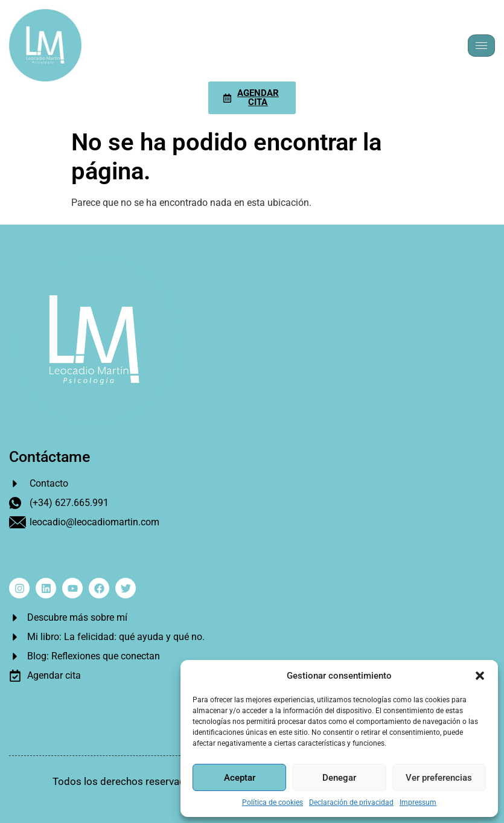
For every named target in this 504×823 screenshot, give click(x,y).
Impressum (418, 802)
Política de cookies (273, 802)
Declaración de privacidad (351, 802)
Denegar (339, 778)
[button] (480, 676)
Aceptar (240, 778)
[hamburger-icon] (481, 46)
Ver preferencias (439, 778)
